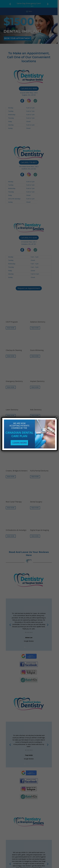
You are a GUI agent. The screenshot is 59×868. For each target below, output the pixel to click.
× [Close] (57, 418)
